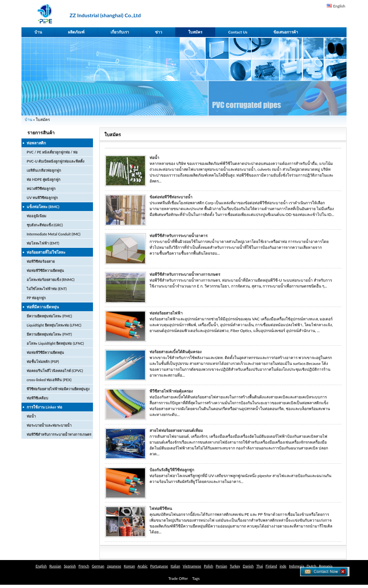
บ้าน (38, 32)
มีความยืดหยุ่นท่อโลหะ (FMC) (49, 316)
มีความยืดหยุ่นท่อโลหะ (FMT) (49, 334)
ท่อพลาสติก (36, 143)
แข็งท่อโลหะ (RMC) (43, 207)
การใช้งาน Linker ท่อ (44, 407)
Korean (129, 566)
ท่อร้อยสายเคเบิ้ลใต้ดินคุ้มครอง (176, 352)
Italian (175, 566)
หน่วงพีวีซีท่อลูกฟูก (41, 188)
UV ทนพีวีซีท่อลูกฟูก (42, 198)
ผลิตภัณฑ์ (76, 32)
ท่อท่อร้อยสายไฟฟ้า (166, 313)
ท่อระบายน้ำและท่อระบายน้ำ (49, 425)
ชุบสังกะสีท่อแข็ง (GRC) (45, 225)
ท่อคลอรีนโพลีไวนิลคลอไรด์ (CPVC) (55, 371)
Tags (196, 578)
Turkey (235, 566)
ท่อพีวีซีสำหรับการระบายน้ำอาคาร (178, 236)
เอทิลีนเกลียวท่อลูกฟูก (44, 170)
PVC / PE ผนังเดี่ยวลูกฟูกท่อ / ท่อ (52, 152)
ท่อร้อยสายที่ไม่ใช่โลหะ (46, 252)
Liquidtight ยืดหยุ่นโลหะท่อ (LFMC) (54, 325)
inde (283, 566)
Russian (55, 566)
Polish (209, 566)
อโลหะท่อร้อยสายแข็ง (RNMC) (51, 280)
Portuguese (159, 566)
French (84, 566)
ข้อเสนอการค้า (286, 32)
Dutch (311, 566)
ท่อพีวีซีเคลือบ (37, 398)
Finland (271, 566)
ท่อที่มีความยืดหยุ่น (43, 307)
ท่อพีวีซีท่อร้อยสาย (41, 261)
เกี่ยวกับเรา (120, 32)
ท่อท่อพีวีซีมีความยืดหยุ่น (45, 270)
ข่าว (159, 32)
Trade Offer (178, 578)
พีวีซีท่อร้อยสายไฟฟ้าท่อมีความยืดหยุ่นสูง (58, 389)
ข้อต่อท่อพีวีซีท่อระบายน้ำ (171, 197)
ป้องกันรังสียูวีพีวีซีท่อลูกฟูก (172, 470)
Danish (248, 566)
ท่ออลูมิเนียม (36, 216)
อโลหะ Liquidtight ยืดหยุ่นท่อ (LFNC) (55, 343)
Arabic (143, 566)
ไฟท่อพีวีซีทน (161, 508)
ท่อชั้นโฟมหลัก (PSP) (43, 361)
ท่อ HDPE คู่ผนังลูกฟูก (44, 179)
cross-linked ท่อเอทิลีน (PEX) (49, 380)
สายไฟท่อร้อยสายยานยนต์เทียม (176, 430)
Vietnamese (192, 566)
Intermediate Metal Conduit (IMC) (53, 234)
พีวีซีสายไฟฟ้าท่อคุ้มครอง (171, 391)
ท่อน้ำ (31, 416)
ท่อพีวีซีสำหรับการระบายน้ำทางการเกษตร (59, 434)
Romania (326, 566)
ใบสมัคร (195, 32)
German (98, 566)
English (339, 6)
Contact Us (238, 32)
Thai (260, 566)
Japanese (114, 566)
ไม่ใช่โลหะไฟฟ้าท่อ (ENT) (47, 289)
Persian (222, 566)
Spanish (70, 566)
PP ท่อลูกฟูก (36, 298)
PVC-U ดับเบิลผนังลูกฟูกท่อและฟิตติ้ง (55, 161)
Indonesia (296, 566)
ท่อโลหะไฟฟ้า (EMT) (43, 243)
